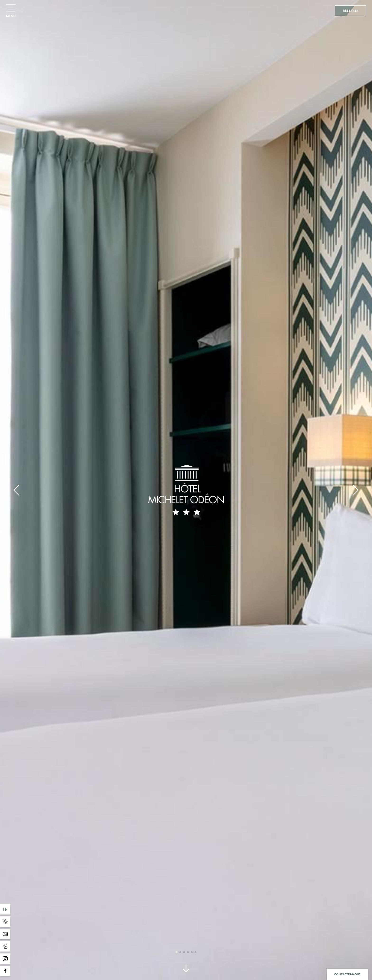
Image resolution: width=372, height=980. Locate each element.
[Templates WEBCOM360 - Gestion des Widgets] (5, 922)
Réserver (351, 11)
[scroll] (186, 969)
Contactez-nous (347, 974)
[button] (16, 490)
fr (5, 909)
